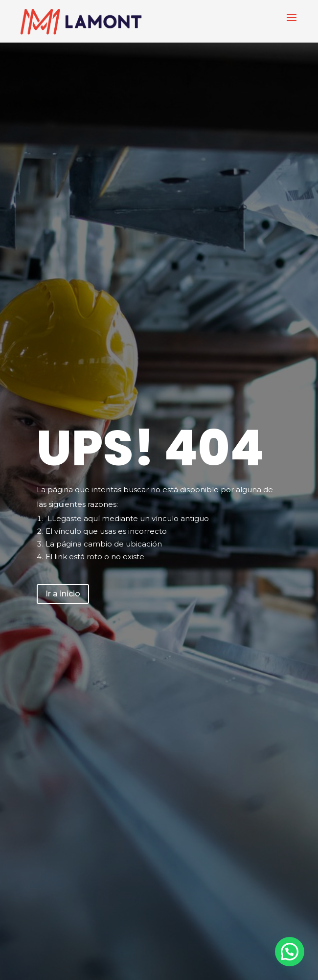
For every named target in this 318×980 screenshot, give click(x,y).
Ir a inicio (63, 594)
